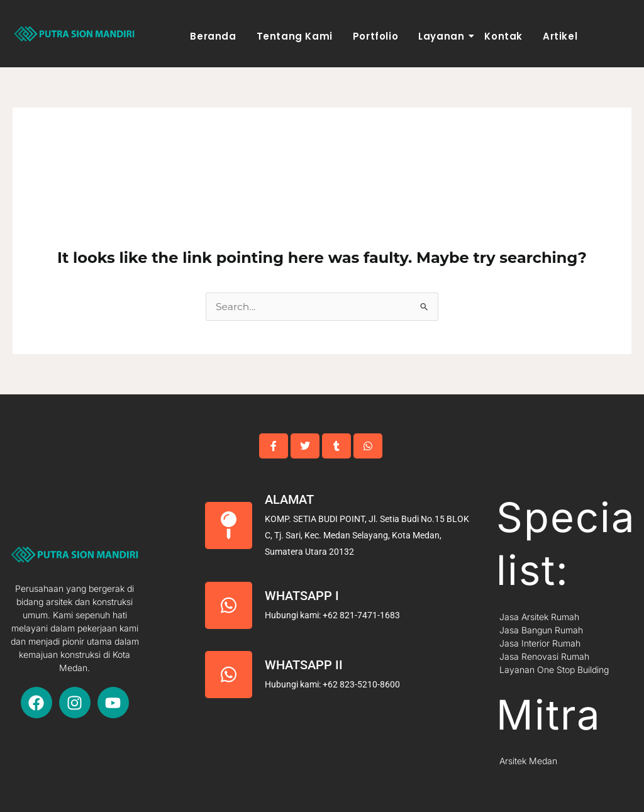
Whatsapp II (304, 665)
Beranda (213, 36)
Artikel (560, 36)
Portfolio (375, 36)
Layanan (443, 36)
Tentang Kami (295, 36)
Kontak (503, 36)
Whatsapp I (302, 596)
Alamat (289, 499)
